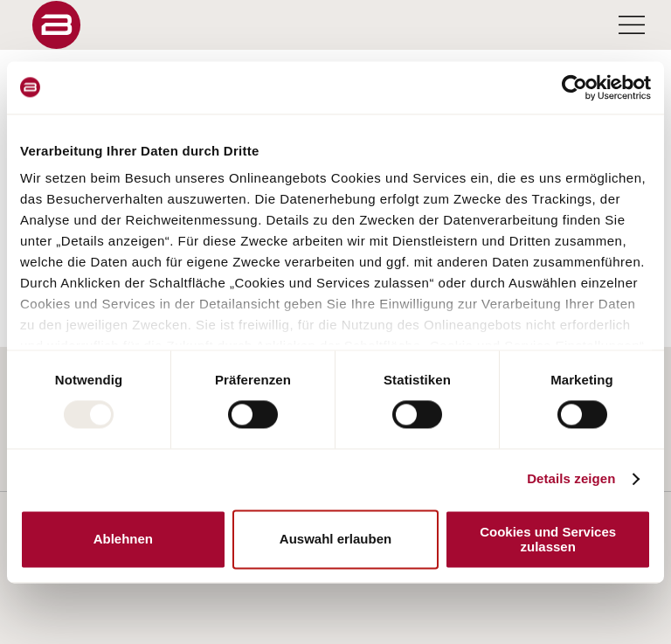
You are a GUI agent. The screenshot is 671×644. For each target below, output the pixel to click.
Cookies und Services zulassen (548, 539)
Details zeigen (571, 479)
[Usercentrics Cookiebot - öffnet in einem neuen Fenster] (574, 87)
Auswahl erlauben (335, 540)
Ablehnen (123, 540)
